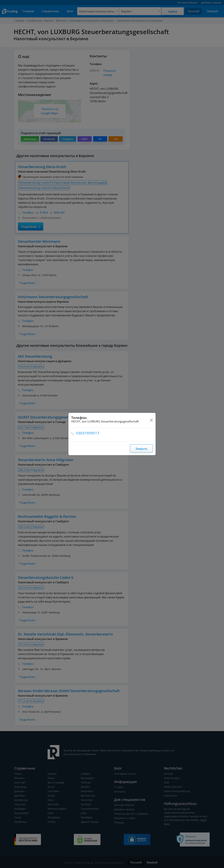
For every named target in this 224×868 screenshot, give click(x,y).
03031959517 (88, 433)
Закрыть (141, 449)
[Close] (151, 420)
